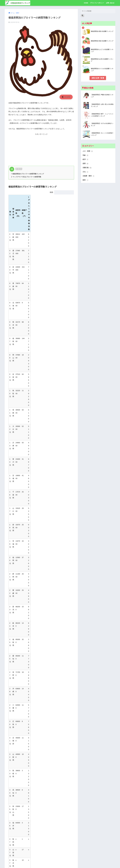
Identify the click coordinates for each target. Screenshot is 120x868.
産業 (73, 723)
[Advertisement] (41, 149)
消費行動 (87, 168)
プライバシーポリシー (97, 3)
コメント (12, 808)
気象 (86, 156)
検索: (62, 192)
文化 (86, 172)
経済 (86, 160)
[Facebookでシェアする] (34, 716)
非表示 (19, 169)
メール (11, 842)
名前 (11, 833)
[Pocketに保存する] (55, 716)
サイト (11, 851)
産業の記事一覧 (98, 78)
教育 (86, 181)
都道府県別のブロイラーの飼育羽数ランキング (28, 174)
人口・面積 (88, 151)
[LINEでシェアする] (48, 716)
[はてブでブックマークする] (41, 716)
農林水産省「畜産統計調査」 (26, 569)
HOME (86, 3)
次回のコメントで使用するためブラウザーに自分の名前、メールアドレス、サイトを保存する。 (41, 859)
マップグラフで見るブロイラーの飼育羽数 (26, 177)
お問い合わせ (110, 3)
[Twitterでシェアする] (27, 716)
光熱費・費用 (89, 177)
